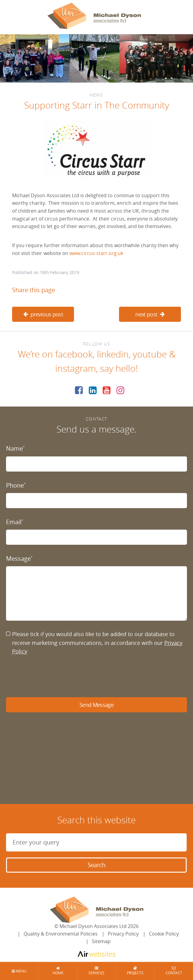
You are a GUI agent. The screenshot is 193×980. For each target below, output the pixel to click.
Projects (135, 971)
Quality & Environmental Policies (61, 934)
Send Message (96, 705)
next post (150, 314)
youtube (150, 354)
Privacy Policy (123, 934)
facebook (74, 354)
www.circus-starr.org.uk (96, 253)
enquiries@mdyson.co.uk (37, 740)
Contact (174, 971)
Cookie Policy (164, 934)
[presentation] (52, 676)
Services (97, 971)
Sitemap (101, 941)
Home (58, 971)
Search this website (96, 820)
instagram (76, 368)
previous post (43, 314)
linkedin (113, 354)
